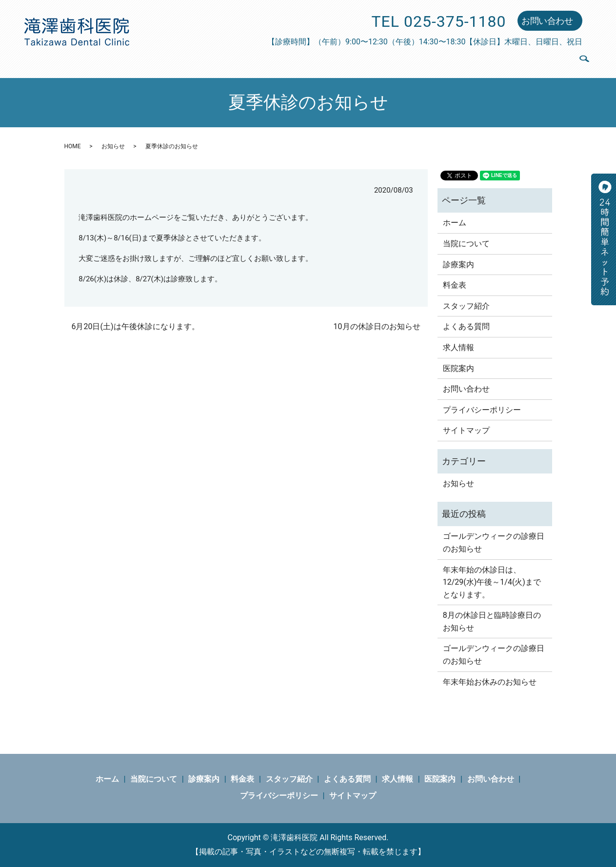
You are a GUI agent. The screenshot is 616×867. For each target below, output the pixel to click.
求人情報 (499, 61)
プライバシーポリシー (482, 410)
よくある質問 (443, 61)
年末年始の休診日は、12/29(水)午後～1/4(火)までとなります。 (492, 582)
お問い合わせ (547, 21)
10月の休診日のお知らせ (377, 326)
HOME (73, 146)
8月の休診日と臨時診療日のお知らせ (492, 621)
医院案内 (547, 61)
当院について (226, 61)
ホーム (174, 61)
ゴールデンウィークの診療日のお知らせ (494, 542)
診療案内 (282, 61)
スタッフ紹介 (378, 61)
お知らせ (113, 146)
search (584, 63)
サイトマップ (466, 430)
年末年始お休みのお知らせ (490, 682)
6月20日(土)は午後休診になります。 (136, 326)
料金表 (325, 61)
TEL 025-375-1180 (439, 21)
